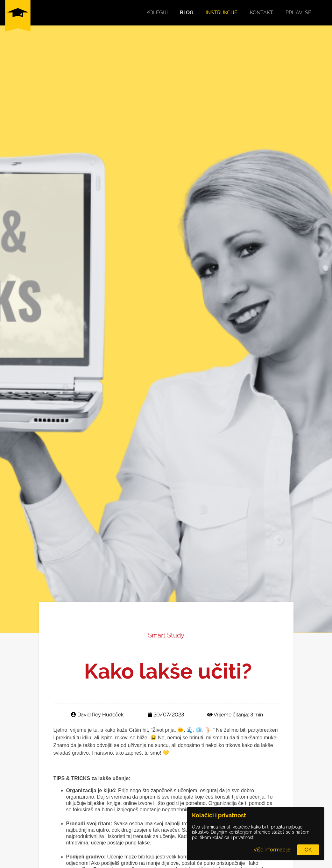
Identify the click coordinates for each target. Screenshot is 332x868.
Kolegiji (157, 13)
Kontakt (261, 13)
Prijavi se (298, 13)
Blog (187, 13)
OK (308, 850)
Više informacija (272, 850)
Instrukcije (222, 13)
